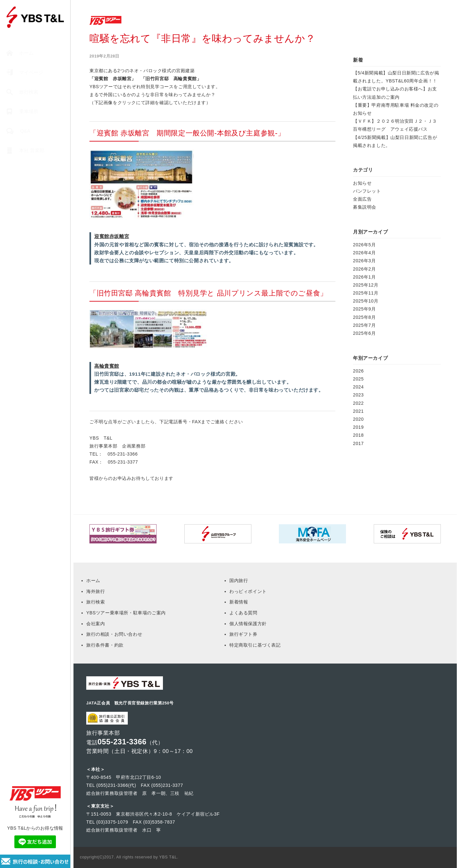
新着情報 (239, 602)
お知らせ (362, 183)
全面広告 (362, 199)
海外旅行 (96, 591)
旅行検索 (22, 92)
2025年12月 (366, 285)
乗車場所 (22, 112)
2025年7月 (364, 325)
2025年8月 (364, 317)
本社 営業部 (25, 151)
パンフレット (367, 191)
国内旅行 (239, 580)
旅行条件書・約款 (105, 645)
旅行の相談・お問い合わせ (114, 634)
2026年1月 (364, 277)
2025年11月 (366, 293)
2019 (358, 427)
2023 (358, 395)
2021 (358, 411)
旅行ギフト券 (243, 634)
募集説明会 (365, 207)
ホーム (20, 53)
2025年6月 (364, 333)
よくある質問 (243, 613)
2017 (358, 443)
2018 (358, 435)
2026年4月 (364, 253)
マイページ (25, 73)
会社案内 (96, 624)
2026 (358, 371)
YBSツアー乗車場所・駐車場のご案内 (126, 613)
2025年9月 (364, 309)
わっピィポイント (248, 591)
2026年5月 (364, 245)
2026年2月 (364, 269)
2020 (358, 419)
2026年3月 (364, 261)
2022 (358, 403)
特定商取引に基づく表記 (255, 645)
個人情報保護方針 (248, 624)
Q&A (18, 131)
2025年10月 (366, 301)
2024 (358, 387)
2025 (358, 379)
